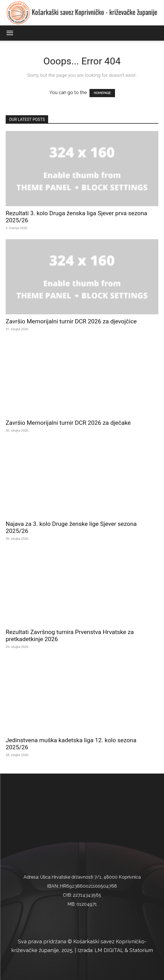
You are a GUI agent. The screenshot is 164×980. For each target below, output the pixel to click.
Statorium (141, 950)
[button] (10, 33)
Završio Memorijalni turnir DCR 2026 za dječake (68, 423)
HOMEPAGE (102, 93)
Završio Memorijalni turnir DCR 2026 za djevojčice (71, 321)
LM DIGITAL (109, 950)
